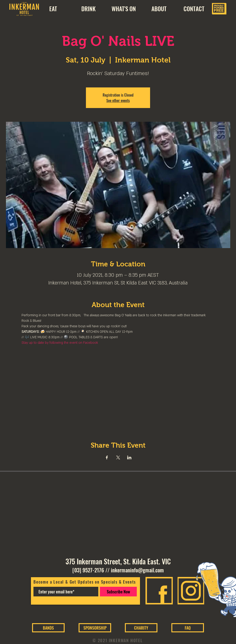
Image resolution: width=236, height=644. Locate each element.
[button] (159, 9)
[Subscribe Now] (118, 592)
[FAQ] (188, 628)
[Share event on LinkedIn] (129, 457)
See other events (118, 100)
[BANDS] (48, 628)
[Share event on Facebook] (107, 457)
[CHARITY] (141, 628)
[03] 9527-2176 (88, 570)
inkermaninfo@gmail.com (137, 570)
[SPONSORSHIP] (95, 628)
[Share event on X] (118, 457)
